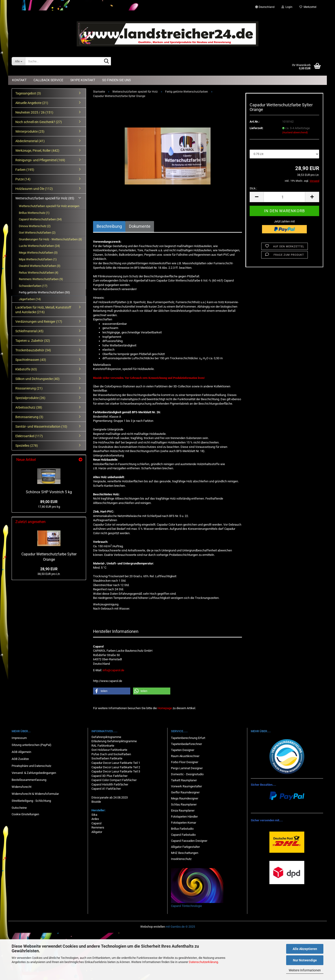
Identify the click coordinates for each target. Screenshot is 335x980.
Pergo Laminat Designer (187, 768)
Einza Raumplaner (183, 811)
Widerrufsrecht (22, 787)
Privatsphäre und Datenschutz (31, 766)
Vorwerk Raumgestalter (186, 786)
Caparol (96, 823)
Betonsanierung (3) (29, 417)
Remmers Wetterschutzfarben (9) (41, 279)
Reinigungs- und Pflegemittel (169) (40, 160)
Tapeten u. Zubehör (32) (33, 341)
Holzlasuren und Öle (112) (34, 189)
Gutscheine (19, 808)
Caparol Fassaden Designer (189, 841)
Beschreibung (109, 226)
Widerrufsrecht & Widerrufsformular (35, 794)
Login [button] (287, 7)
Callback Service (48, 80)
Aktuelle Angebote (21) (32, 103)
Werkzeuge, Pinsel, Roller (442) (37, 151)
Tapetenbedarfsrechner (186, 744)
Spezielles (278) (27, 446)
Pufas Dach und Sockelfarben (111, 754)
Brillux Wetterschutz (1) (34, 213)
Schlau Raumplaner (184, 804)
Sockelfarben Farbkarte (107, 758)
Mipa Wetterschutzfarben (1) (38, 259)
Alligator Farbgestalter (185, 847)
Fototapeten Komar (184, 823)
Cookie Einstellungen (25, 814)
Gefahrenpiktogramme (106, 737)
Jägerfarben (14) (30, 299)
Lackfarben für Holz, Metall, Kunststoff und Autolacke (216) (43, 310)
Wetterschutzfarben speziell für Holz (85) (45, 198)
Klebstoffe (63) (26, 369)
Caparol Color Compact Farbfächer (114, 780)
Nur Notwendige (305, 960)
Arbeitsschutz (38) (29, 407)
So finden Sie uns (116, 80)
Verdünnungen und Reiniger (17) (39, 322)
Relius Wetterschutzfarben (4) (39, 273)
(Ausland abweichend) (295, 133)
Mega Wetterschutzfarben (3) (38, 253)
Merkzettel (308, 7)
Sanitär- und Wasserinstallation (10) (41, 426)
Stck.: (253, 188)
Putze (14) (23, 179)
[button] (265, 7)
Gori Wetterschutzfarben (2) (37, 233)
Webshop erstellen (153, 927)
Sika (94, 815)
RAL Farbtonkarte (103, 746)
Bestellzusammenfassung (29, 780)
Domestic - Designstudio (187, 774)
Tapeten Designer (183, 750)
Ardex (95, 819)
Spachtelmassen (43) (31, 360)
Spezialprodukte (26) (30, 398)
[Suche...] (18, 61)
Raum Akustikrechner (185, 756)
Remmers (98, 827)
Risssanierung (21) (29, 388)
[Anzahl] (284, 197)
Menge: (255, 145)
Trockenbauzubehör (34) (33, 350)
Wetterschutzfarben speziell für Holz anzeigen (49, 206)
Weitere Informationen (305, 970)
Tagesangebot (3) (28, 93)
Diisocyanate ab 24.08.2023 (110, 797)
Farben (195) (25, 170)
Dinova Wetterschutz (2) (35, 226)
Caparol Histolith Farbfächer (110, 784)
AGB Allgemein (21, 752)
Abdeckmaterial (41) (30, 141)
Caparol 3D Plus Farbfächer (109, 776)
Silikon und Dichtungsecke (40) (37, 379)
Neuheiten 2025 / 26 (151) (34, 112)
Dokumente (140, 226)
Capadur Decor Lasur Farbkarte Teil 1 (116, 763)
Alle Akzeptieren (305, 949)
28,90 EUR (49, 569)
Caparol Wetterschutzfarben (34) (40, 219)
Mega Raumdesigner (185, 798)
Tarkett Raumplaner (184, 780)
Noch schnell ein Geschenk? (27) (39, 122)
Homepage (165, 708)
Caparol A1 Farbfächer (106, 789)
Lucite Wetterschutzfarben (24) (39, 246)
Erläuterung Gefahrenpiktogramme (114, 741)
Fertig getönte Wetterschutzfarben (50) (44, 292)
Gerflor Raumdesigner (185, 792)
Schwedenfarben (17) (33, 286)
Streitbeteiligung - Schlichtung (31, 801)
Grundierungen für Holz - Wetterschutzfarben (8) (50, 239)
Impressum (19, 738)
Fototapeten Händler (184, 817)
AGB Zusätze (20, 759)
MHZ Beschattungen (185, 853)
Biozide (96, 802)
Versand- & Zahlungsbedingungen (34, 773)
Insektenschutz (181, 859)
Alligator (97, 832)
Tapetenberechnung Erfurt (188, 738)
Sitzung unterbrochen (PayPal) (32, 745)
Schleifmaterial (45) (29, 331)
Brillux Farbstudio (182, 829)
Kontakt (19, 80)
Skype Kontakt (83, 80)
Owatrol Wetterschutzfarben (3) (40, 266)
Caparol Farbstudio (183, 835)
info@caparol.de (113, 670)
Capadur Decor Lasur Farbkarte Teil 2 (116, 767)
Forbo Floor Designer (185, 762)
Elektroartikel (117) (29, 436)
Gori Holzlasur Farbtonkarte (109, 750)
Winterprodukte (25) (30, 131)
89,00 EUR (49, 502)
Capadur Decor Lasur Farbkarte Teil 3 (116, 771)
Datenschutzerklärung (203, 962)
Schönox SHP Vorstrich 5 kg (49, 492)
